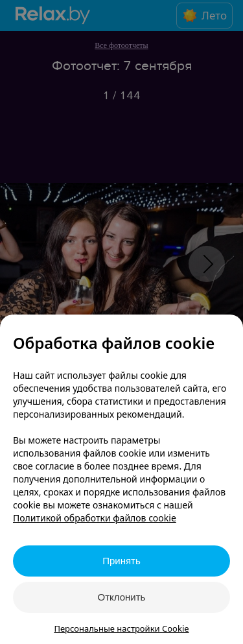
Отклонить (122, 597)
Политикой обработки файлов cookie (95, 518)
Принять (121, 561)
